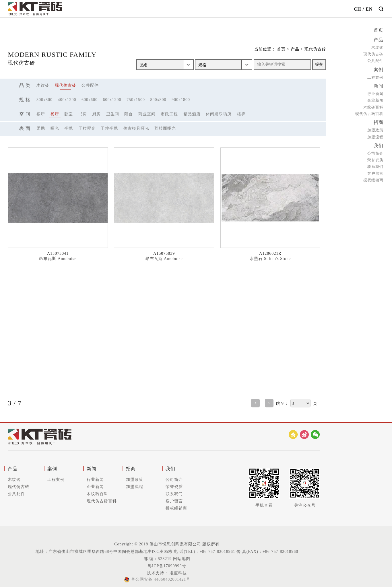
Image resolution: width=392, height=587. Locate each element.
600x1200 (112, 100)
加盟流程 (375, 136)
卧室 (69, 114)
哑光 (55, 128)
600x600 (90, 100)
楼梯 (241, 114)
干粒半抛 (109, 128)
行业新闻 (375, 93)
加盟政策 (375, 129)
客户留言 (375, 172)
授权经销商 (373, 178)
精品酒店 (192, 114)
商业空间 (147, 114)
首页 (379, 30)
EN (369, 9)
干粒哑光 (87, 128)
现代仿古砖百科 (369, 113)
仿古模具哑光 (136, 128)
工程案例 (375, 76)
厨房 (96, 114)
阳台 (129, 114)
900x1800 (181, 100)
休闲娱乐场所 (219, 114)
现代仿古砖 (373, 54)
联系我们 (375, 165)
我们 (379, 144)
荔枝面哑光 (165, 128)
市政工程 (169, 114)
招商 (379, 121)
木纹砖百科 (373, 106)
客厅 (41, 114)
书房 (83, 114)
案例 (379, 69)
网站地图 (182, 559)
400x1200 (67, 100)
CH (358, 9)
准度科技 (178, 573)
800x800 (158, 100)
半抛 (69, 128)
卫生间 (113, 114)
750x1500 (136, 100)
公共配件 (375, 60)
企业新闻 (375, 99)
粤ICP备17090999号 (167, 566)
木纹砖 (377, 47)
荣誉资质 (375, 158)
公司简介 (375, 152)
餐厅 (55, 114)
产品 (379, 39)
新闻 (379, 85)
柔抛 (41, 128)
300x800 (44, 100)
